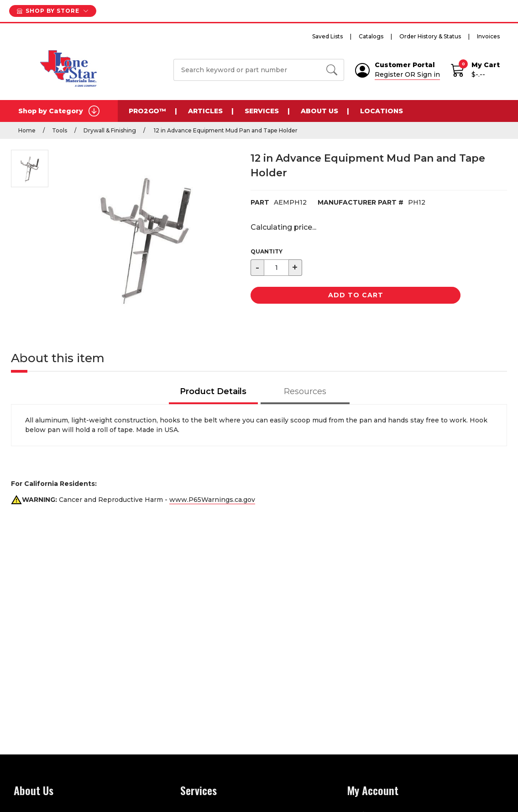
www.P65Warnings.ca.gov (212, 500)
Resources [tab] (305, 391)
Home (27, 130)
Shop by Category (59, 111)
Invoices (488, 36)
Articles (205, 111)
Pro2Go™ (147, 111)
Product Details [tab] (213, 391)
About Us (319, 111)
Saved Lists (327, 36)
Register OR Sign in (407, 74)
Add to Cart (356, 295)
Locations (382, 111)
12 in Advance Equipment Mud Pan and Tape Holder (225, 130)
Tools (60, 130)
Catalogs (371, 36)
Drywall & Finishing (110, 130)
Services (262, 111)
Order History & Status (430, 36)
